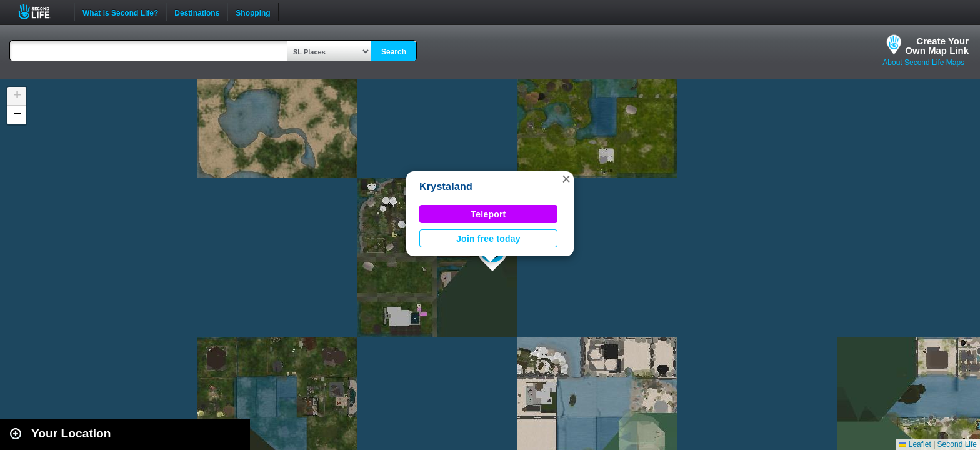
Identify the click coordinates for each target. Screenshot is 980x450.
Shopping (253, 12)
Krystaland (446, 187)
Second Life (41, 12)
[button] (566, 179)
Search (394, 52)
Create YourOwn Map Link (937, 46)
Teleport (489, 214)
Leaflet (915, 444)
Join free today (488, 239)
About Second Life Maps (923, 62)
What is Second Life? (120, 12)
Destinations (197, 12)
